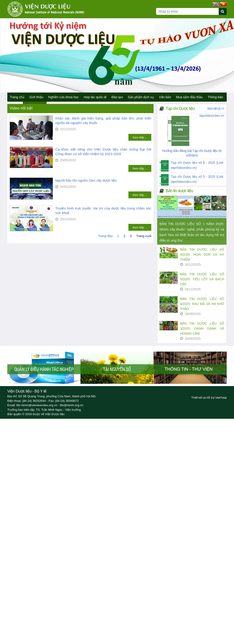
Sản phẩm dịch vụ (141, 97)
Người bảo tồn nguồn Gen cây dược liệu (86, 180)
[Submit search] (225, 14)
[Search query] (187, 11)
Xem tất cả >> (216, 109)
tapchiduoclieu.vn (212, 116)
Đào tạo (117, 97)
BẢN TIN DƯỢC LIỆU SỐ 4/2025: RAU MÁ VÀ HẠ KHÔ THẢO (202, 304)
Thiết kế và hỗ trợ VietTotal (209, 398)
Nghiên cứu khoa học (63, 97)
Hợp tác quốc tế (95, 97)
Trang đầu (105, 236)
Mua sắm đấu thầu (189, 97)
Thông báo (215, 97)
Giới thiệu (36, 97)
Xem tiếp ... (140, 137)
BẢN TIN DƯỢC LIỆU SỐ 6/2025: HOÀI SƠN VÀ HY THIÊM (202, 254)
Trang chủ (17, 97)
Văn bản (165, 97)
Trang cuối (144, 236)
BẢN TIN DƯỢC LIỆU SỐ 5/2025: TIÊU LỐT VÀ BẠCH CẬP (202, 279)
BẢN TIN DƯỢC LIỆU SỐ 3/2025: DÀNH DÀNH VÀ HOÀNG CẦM (202, 329)
